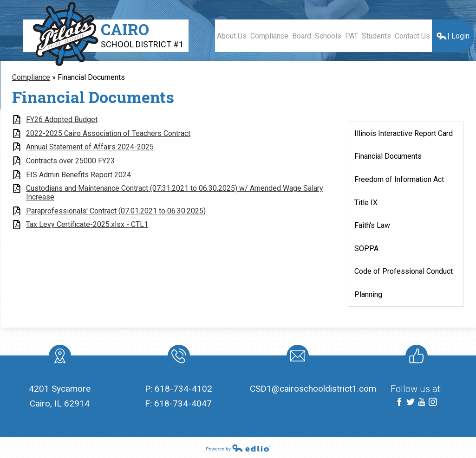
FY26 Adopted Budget (62, 119)
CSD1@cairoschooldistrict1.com (313, 389)
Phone (178, 358)
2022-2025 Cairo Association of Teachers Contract (108, 133)
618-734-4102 (183, 389)
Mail (296, 358)
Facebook (399, 403)
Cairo (142, 34)
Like (415, 358)
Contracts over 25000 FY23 (70, 161)
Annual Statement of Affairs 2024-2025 (90, 147)
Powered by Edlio (238, 448)
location (60, 358)
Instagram (433, 403)
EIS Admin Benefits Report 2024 (78, 175)
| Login (453, 36)
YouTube (422, 403)
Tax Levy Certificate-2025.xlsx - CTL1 (87, 224)
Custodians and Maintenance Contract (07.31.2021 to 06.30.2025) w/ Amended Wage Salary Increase (175, 193)
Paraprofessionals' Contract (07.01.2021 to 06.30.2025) (116, 211)
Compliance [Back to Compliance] (31, 77)
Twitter (411, 403)
